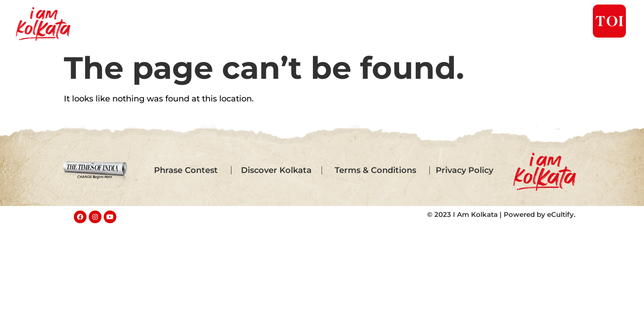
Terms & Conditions (375, 170)
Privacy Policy (464, 170)
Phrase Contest (186, 170)
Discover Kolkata (276, 170)
